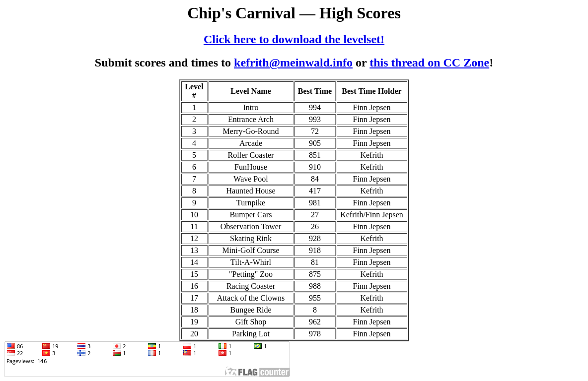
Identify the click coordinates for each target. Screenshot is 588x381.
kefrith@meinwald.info (293, 63)
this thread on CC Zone (429, 63)
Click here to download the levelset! (294, 39)
